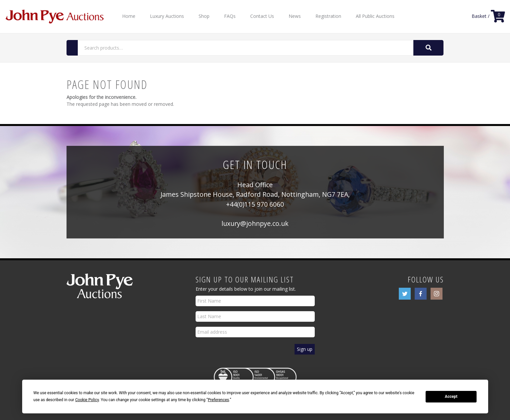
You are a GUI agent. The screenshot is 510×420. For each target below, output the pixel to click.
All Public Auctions (375, 16)
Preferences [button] (218, 400)
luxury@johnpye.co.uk (255, 223)
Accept (451, 397)
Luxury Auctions (167, 16)
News (295, 16)
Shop (204, 16)
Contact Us (262, 16)
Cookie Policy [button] (87, 400)
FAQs (230, 16)
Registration (328, 16)
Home (129, 16)
